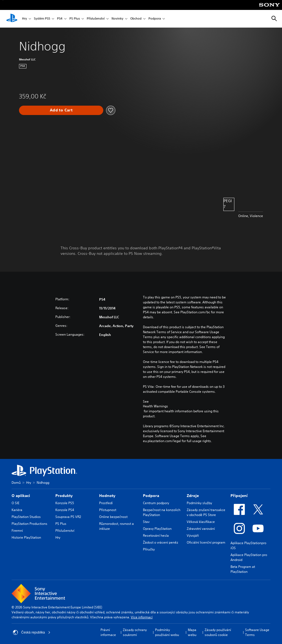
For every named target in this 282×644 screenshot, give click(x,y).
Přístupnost (108, 510)
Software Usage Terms (257, 632)
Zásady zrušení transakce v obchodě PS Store (206, 512)
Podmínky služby (199, 503)
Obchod (136, 19)
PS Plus (75, 19)
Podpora (155, 19)
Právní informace (108, 632)
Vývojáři (193, 535)
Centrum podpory (156, 503)
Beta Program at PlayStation (243, 569)
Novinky (117, 19)
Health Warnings (155, 406)
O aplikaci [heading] (21, 496)
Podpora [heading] (151, 496)
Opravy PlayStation (157, 529)
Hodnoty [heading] (107, 496)
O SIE (15, 503)
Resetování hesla (156, 535)
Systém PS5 (42, 19)
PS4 (60, 19)
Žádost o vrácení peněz (161, 542)
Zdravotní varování (201, 529)
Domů (16, 483)
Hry (25, 19)
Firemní (17, 531)
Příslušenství (96, 19)
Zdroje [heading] (193, 496)
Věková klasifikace (201, 522)
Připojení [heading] (239, 496)
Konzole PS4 (65, 510)
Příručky (149, 549)
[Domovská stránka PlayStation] (12, 19)
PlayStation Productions (29, 524)
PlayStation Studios (26, 517)
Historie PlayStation (26, 537)
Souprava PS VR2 (68, 517)
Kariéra (17, 510)
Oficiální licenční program (206, 542)
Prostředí (106, 503)
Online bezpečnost (113, 517)
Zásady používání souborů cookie (218, 632)
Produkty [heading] (64, 496)
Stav (146, 522)
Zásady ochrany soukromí (135, 632)
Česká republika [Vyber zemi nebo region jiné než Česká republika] (32, 632)
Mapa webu (192, 632)
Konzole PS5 (65, 503)
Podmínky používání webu (167, 632)
